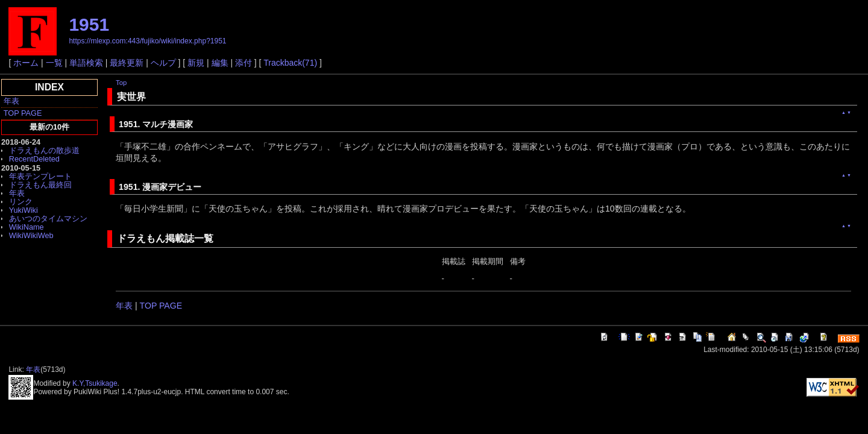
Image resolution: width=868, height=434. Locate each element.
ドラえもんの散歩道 (44, 150)
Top (121, 83)
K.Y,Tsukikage (95, 383)
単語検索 (86, 63)
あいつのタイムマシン (48, 219)
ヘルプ (163, 63)
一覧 (54, 63)
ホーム (26, 63)
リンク (21, 202)
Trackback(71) (290, 63)
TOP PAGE (23, 113)
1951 (89, 24)
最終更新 (127, 63)
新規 (196, 63)
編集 (220, 63)
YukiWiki (24, 210)
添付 (244, 63)
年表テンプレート (40, 176)
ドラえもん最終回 (40, 185)
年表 (11, 101)
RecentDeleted (34, 159)
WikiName (27, 227)
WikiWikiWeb (31, 235)
